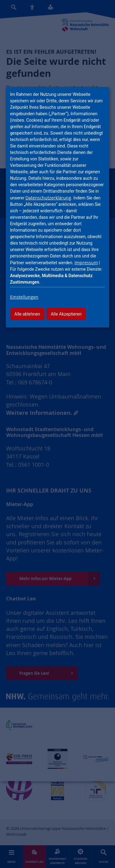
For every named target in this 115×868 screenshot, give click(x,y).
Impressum (86, 263)
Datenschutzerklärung (48, 198)
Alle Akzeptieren (66, 314)
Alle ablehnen (27, 314)
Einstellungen (24, 297)
